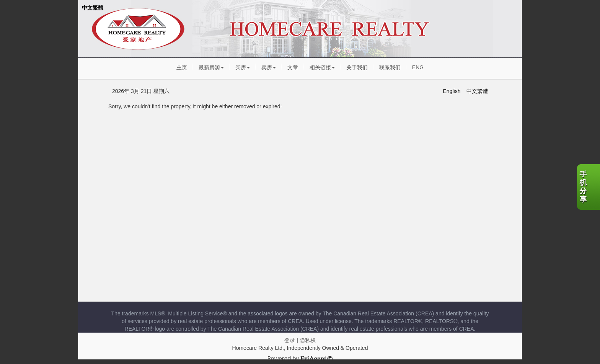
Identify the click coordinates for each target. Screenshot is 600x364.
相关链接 (322, 67)
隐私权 (308, 340)
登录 (290, 340)
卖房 (269, 67)
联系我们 (390, 67)
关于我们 (357, 67)
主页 (182, 67)
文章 (293, 67)
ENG (418, 67)
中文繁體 (93, 8)
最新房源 (211, 67)
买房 (243, 67)
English (452, 91)
